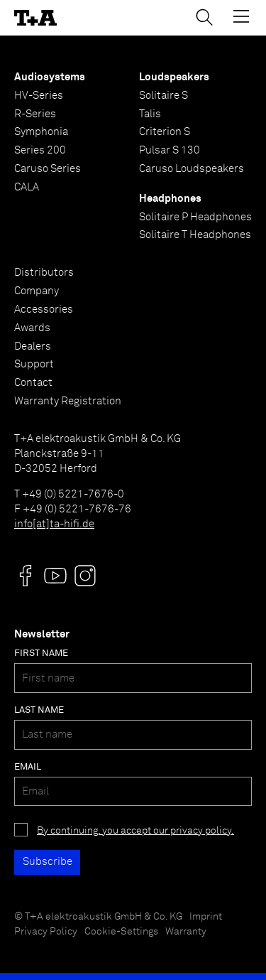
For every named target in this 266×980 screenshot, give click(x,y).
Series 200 (40, 150)
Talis (150, 114)
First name (41, 653)
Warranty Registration (68, 401)
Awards (32, 328)
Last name (39, 710)
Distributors (44, 273)
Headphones (170, 199)
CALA (27, 187)
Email (28, 767)
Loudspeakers (174, 77)
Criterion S (165, 132)
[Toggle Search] (204, 17)
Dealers (33, 346)
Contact (33, 383)
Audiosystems (50, 77)
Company (37, 291)
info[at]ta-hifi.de (54, 524)
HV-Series (39, 96)
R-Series (35, 114)
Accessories (44, 309)
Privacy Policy (46, 932)
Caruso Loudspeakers (192, 169)
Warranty (186, 932)
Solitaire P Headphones (195, 217)
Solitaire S (164, 96)
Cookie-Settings (121, 932)
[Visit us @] (26, 576)
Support (34, 364)
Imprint (206, 917)
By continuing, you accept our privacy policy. (135, 831)
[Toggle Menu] (241, 16)
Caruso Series (48, 169)
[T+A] (35, 18)
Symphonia (41, 132)
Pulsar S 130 (170, 150)
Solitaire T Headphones (195, 235)
